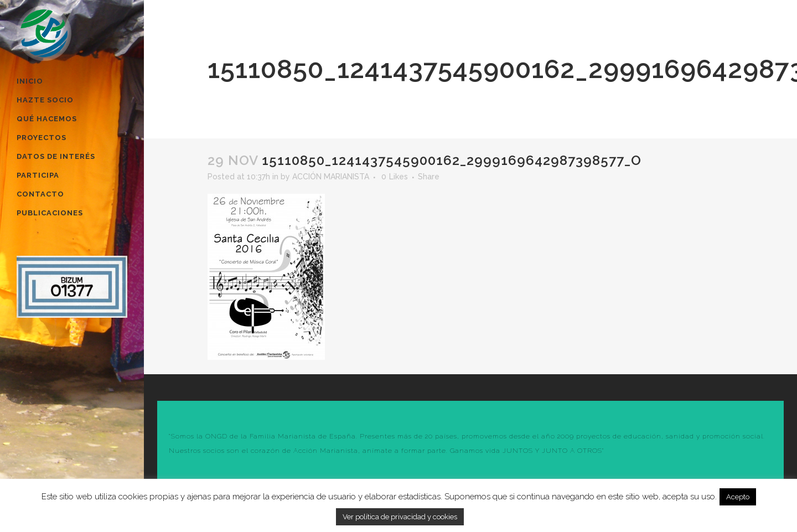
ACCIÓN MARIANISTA (331, 177)
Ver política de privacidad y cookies (400, 517)
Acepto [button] (738, 497)
